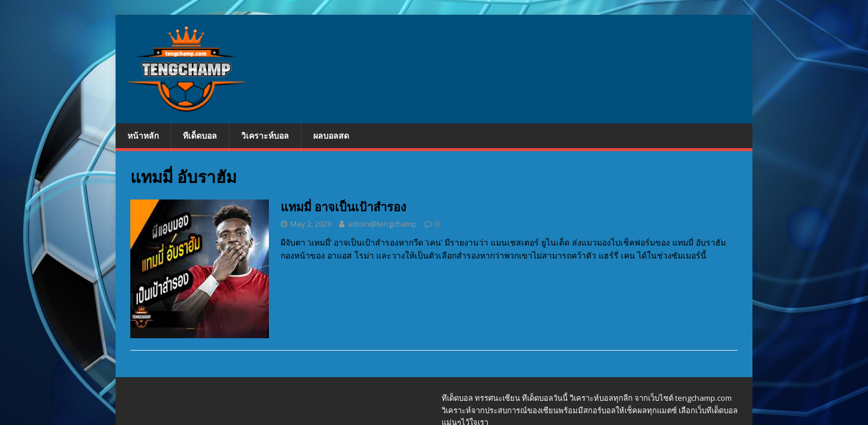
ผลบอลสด (331, 135)
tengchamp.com (703, 398)
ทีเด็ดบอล (200, 135)
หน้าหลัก (143, 135)
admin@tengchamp (382, 224)
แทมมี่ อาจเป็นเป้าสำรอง (343, 207)
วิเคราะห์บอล (265, 135)
